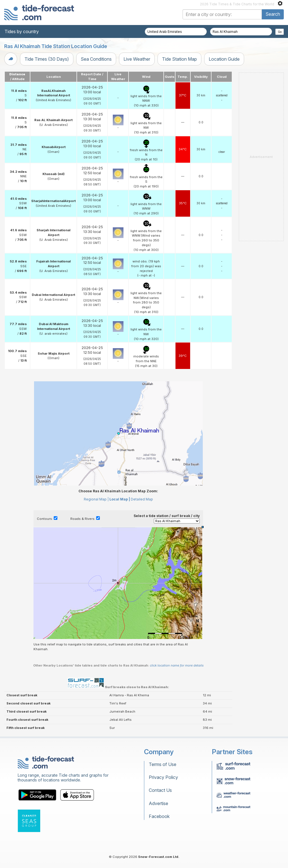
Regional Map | (96, 499)
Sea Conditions (96, 59)
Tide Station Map (179, 59)
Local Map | (120, 499)
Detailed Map (142, 499)
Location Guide (224, 59)
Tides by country (22, 31)
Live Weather (137, 59)
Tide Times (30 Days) (47, 59)
